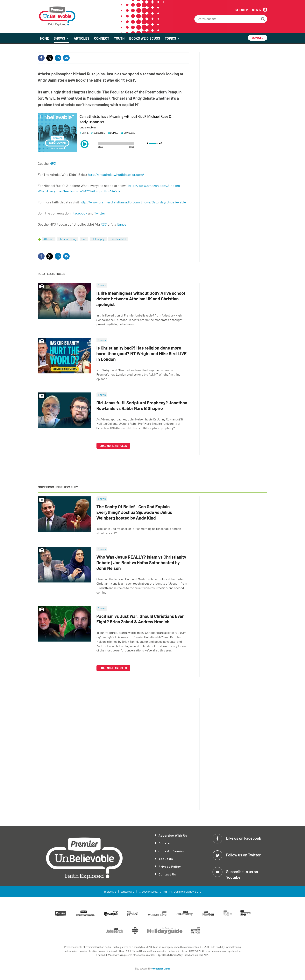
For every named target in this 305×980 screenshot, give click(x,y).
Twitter (100, 213)
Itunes (122, 224)
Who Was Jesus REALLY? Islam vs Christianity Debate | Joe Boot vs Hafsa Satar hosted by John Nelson (141, 562)
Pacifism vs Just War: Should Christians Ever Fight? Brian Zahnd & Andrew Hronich (140, 619)
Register (241, 10)
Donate (164, 843)
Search (263, 19)
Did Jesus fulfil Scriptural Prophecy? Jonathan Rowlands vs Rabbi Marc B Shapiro (142, 405)
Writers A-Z (128, 892)
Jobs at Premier (171, 851)
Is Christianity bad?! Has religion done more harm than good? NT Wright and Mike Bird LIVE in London (142, 353)
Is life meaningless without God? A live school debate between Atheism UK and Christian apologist (141, 299)
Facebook (80, 213)
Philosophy (98, 239)
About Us (166, 859)
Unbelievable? (118, 239)
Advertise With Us (173, 835)
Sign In (257, 10)
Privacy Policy (170, 866)
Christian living (68, 239)
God (84, 239)
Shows (102, 285)
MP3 (53, 163)
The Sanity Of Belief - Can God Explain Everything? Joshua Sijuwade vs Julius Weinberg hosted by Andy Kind (134, 512)
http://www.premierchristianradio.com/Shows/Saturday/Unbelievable (133, 202)
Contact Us (167, 874)
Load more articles (113, 446)
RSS (104, 224)
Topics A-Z (110, 892)
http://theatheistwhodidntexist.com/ (116, 174)
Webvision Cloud (161, 969)
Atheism (49, 239)
